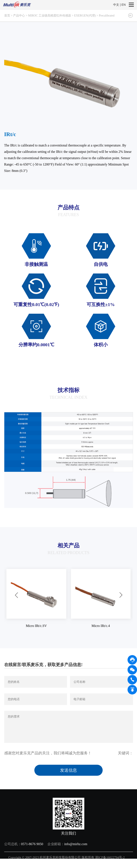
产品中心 (19, 16)
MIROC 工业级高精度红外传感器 (49, 16)
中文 (116, 5)
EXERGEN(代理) (85, 16)
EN (124, 5)
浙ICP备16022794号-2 (110, 857)
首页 (7, 16)
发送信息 (68, 770)
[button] (16, 595)
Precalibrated (107, 16)
